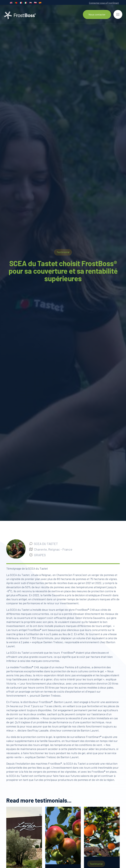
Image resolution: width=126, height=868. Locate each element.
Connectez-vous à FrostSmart (104, 3)
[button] (118, 14)
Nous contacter (97, 14)
